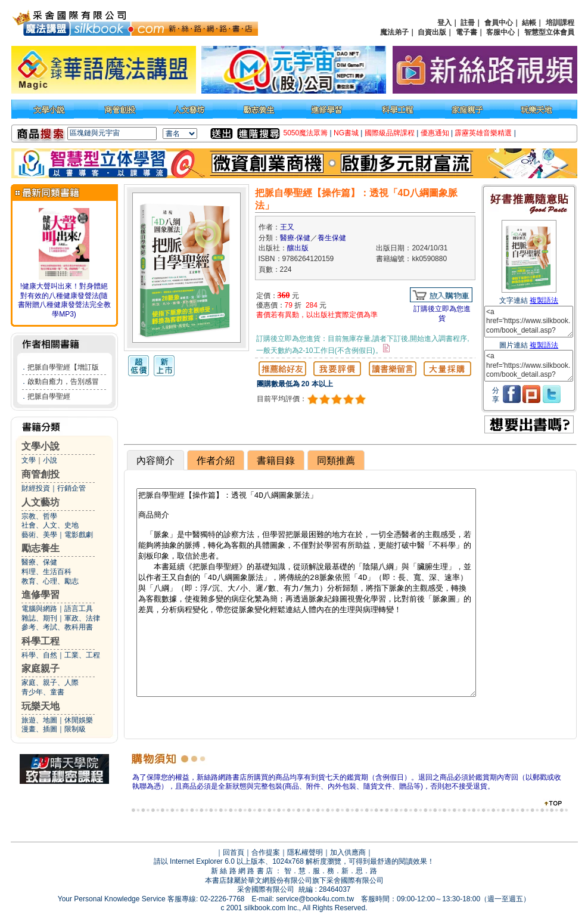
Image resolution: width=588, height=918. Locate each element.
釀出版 (298, 248)
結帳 (529, 23)
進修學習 (41, 595)
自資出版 (432, 32)
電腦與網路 (39, 609)
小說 (50, 460)
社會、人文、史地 (50, 525)
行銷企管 (71, 488)
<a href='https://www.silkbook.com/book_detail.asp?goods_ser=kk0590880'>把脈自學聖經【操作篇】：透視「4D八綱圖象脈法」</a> (529, 322)
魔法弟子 (394, 32)
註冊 (468, 23)
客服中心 (500, 32)
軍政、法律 (82, 618)
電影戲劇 (79, 535)
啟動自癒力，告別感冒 (63, 382)
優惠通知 (435, 133)
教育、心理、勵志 (50, 581)
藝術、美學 (39, 535)
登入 (444, 23)
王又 (287, 227)
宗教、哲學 (39, 516)
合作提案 (266, 852)
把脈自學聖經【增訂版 (63, 367)
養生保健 (332, 238)
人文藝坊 (41, 502)
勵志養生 (41, 548)
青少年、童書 (43, 692)
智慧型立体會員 (549, 32)
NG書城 (346, 133)
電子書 (466, 32)
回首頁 (234, 852)
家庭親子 (41, 669)
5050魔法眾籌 (306, 133)
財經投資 (36, 488)
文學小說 (41, 446)
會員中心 (499, 23)
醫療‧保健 (295, 238)
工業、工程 (82, 655)
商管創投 (41, 474)
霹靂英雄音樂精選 (483, 133)
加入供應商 (348, 852)
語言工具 (79, 609)
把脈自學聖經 (49, 396)
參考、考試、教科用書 (57, 627)
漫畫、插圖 (39, 729)
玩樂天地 (41, 706)
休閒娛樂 (79, 720)
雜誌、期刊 (39, 618)
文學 (29, 460)
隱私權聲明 (305, 852)
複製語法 (544, 300)
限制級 (75, 729)
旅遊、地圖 (39, 720)
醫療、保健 (39, 562)
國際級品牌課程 (390, 133)
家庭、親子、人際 (50, 683)
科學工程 (41, 641)
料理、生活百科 (46, 572)
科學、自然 (39, 655)
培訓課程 (560, 23)
